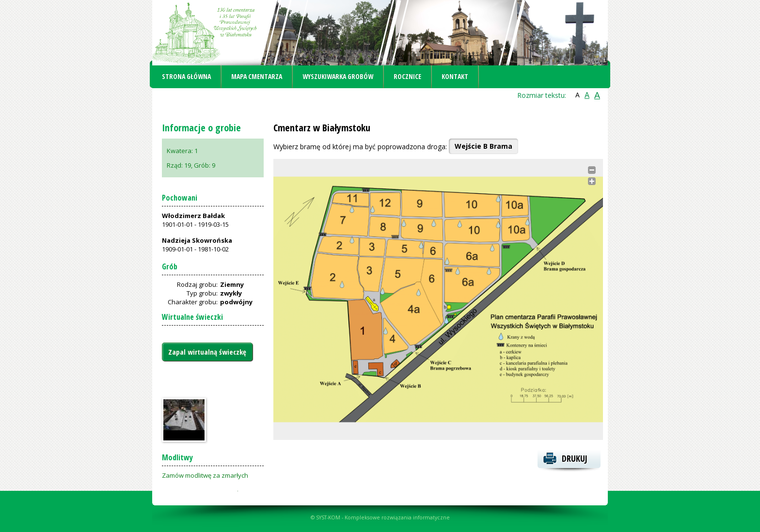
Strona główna (186, 76)
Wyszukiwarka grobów (338, 76)
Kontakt (455, 76)
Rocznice (407, 76)
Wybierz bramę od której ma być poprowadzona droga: (360, 147)
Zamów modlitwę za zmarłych (205, 475)
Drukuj (575, 458)
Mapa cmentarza (257, 76)
